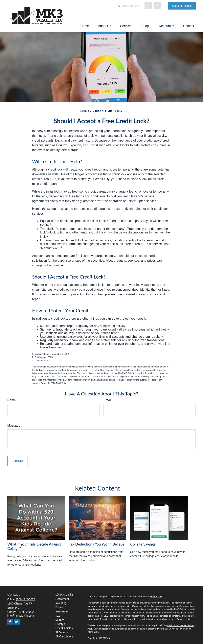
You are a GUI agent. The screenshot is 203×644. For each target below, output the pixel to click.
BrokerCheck (156, 597)
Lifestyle (61, 624)
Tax (58, 616)
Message (14, 426)
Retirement (62, 599)
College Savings (143, 544)
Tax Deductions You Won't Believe (97, 544)
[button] (85, 26)
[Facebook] (157, 6)
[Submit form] (18, 461)
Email (107, 400)
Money (60, 620)
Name (12, 400)
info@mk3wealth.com (21, 616)
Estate (59, 607)
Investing (61, 603)
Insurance (62, 611)
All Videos (62, 632)
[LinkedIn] (148, 6)
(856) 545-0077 (129, 6)
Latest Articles (64, 628)
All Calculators (64, 636)
